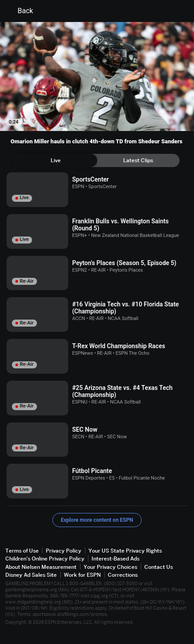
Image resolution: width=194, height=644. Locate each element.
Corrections (123, 575)
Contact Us (159, 567)
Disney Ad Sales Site (31, 575)
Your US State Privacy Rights (125, 551)
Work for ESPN (82, 575)
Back (20, 11)
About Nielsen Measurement (41, 567)
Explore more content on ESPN (97, 520)
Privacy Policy (64, 551)
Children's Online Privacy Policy (45, 558)
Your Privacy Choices (110, 567)
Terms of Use (22, 551)
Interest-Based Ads (115, 558)
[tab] (56, 160)
